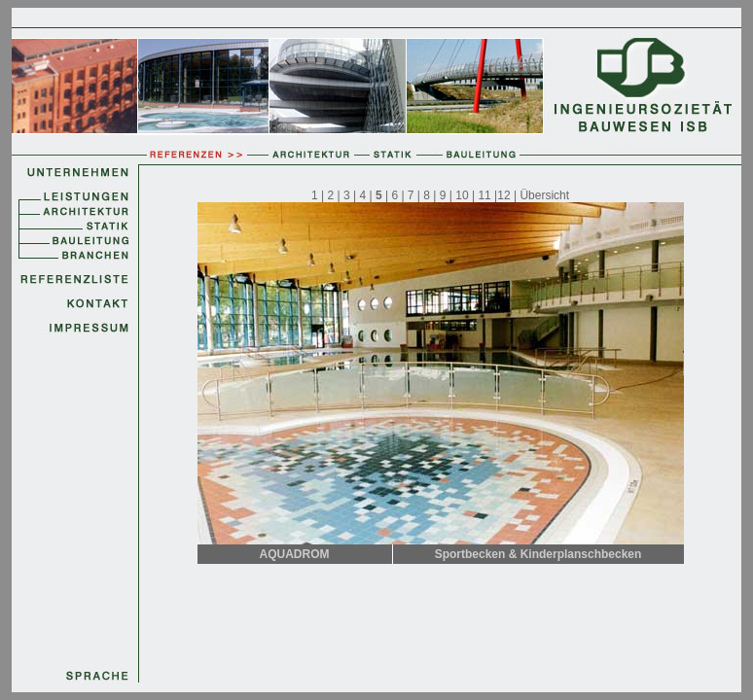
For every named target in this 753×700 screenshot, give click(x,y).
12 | (508, 195)
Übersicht (544, 195)
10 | (466, 195)
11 (484, 195)
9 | (448, 195)
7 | (414, 195)
